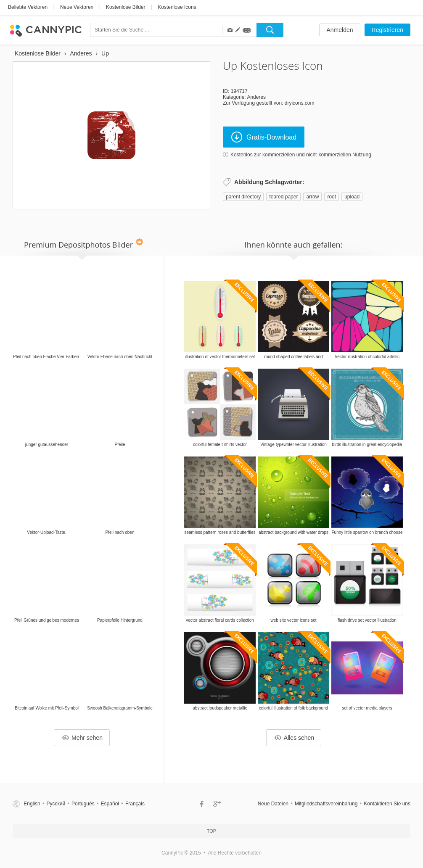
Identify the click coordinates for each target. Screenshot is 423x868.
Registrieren (387, 30)
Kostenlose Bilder (126, 7)
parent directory (243, 197)
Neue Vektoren (77, 7)
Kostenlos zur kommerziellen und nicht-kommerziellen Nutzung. (301, 155)
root (332, 197)
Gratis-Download (264, 137)
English (32, 804)
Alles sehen (294, 738)
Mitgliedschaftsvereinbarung (326, 804)
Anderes (256, 97)
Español (110, 804)
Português (83, 804)
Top (211, 831)
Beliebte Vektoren (28, 7)
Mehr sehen (82, 738)
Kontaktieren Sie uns (387, 804)
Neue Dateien (273, 804)
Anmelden (340, 30)
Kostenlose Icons (177, 7)
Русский (56, 804)
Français (135, 804)
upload (352, 197)
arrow (312, 197)
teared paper (283, 197)
